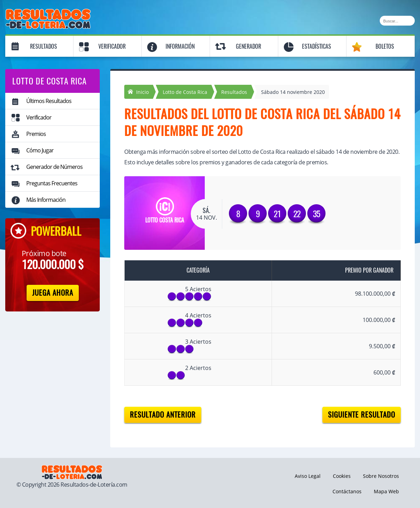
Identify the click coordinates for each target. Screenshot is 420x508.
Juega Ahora (53, 293)
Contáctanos (347, 491)
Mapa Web (386, 491)
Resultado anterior (163, 415)
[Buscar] (397, 21)
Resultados (44, 46)
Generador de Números (54, 167)
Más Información (46, 200)
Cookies (342, 476)
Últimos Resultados (49, 101)
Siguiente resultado (362, 415)
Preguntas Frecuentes (52, 183)
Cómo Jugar (40, 150)
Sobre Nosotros (381, 476)
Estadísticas (317, 46)
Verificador (112, 46)
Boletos (385, 46)
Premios (36, 134)
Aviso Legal (308, 476)
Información (180, 46)
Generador (248, 46)
